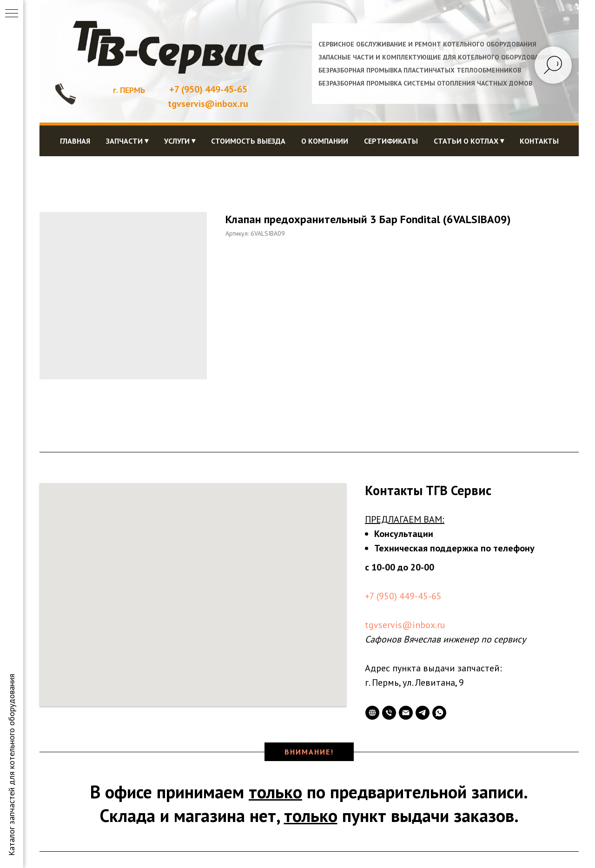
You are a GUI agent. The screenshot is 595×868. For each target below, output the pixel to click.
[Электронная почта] (406, 713)
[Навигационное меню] (12, 14)
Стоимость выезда (248, 141)
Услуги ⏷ (180, 141)
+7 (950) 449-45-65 (208, 89)
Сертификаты (391, 141)
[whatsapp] (439, 713)
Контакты (539, 141)
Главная (75, 141)
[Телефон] (389, 713)
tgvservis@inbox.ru (405, 625)
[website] (372, 713)
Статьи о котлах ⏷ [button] (469, 141)
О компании (325, 141)
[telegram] (423, 713)
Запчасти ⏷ (127, 141)
